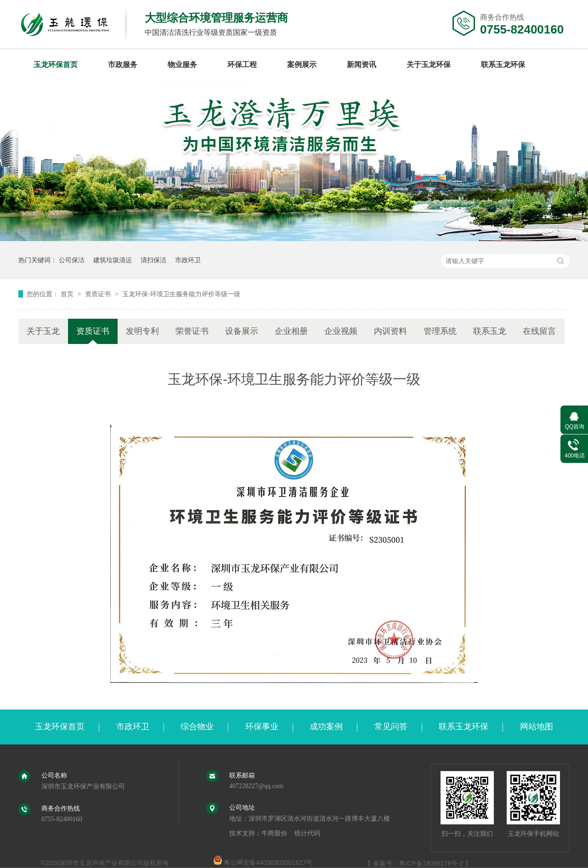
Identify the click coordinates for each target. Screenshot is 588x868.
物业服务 (182, 65)
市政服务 (123, 65)
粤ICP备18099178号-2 (431, 863)
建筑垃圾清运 (113, 260)
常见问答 (391, 727)
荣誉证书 (192, 331)
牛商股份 (274, 833)
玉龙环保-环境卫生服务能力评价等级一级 (181, 294)
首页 (68, 294)
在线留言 (539, 331)
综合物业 (197, 727)
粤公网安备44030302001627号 (263, 862)
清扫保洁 (153, 260)
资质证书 (99, 294)
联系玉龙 (490, 331)
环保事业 (262, 727)
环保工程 (242, 65)
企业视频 (341, 331)
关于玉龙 (43, 331)
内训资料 (390, 331)
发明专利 (142, 331)
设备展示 (242, 331)
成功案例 (326, 727)
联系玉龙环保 (503, 65)
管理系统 (440, 331)
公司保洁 (72, 260)
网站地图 (537, 727)
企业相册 (291, 331)
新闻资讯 (362, 65)
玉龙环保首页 (56, 65)
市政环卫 (188, 260)
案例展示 (302, 65)
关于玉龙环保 (429, 65)
